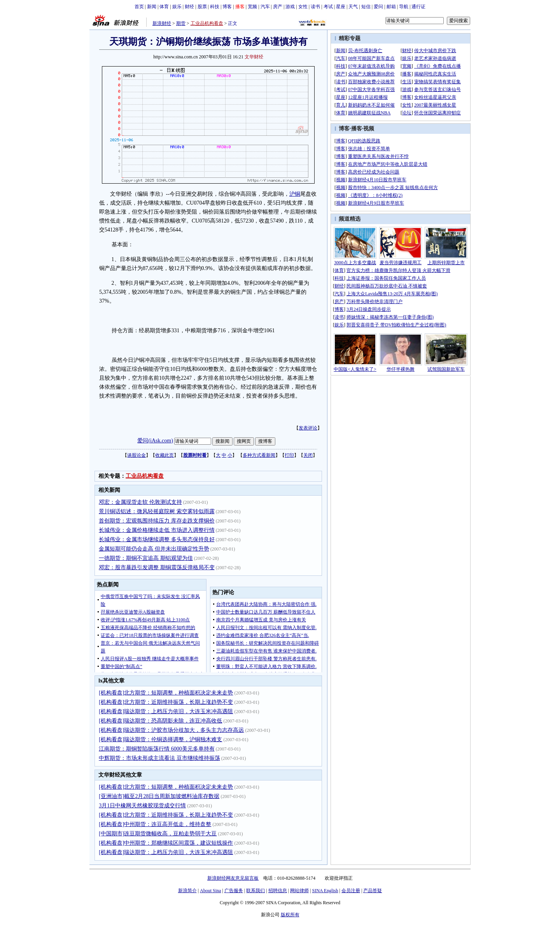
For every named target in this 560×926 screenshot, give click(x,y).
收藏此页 (164, 455)
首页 (139, 7)
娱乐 (177, 7)
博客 (227, 7)
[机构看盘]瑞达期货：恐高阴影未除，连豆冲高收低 (160, 721)
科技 (215, 7)
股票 (202, 7)
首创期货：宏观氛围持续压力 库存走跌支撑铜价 (157, 521)
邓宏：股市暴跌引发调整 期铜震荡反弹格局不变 (157, 567)
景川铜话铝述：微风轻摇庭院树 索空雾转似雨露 (157, 511)
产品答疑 (373, 891)
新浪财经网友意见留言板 (233, 878)
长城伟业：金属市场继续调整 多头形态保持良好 (157, 539)
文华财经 (254, 57)
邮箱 (391, 7)
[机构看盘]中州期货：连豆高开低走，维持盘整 (155, 824)
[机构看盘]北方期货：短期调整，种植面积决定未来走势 (166, 693)
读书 (315, 7)
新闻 (152, 7)
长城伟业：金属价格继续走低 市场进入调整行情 (157, 530)
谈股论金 (136, 455)
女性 (303, 7)
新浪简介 (187, 891)
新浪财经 (162, 23)
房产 (278, 7)
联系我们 (255, 891)
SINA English (325, 891)
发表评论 (308, 428)
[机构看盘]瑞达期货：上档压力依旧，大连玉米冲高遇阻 (166, 711)
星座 (341, 7)
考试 (328, 7)
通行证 (418, 7)
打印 (289, 455)
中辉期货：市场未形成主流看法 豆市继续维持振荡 (159, 758)
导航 (404, 7)
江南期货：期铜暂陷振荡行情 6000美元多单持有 (157, 749)
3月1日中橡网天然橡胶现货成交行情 (142, 806)
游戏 (290, 7)
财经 (189, 7)
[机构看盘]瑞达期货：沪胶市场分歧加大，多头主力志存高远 (171, 730)
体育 (164, 7)
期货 (181, 23)
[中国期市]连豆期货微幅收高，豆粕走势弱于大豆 (158, 834)
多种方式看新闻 (259, 455)
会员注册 (351, 891)
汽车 (265, 7)
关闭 (308, 455)
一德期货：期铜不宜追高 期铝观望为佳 (146, 558)
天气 (353, 7)
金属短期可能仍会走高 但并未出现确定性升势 (154, 549)
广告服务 (234, 891)
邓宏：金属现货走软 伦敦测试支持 (140, 502)
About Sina (210, 891)
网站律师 (299, 891)
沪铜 (295, 194)
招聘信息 (278, 891)
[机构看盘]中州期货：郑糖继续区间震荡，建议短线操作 (166, 843)
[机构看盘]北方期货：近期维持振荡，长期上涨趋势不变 (166, 702)
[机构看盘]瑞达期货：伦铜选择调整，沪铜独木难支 (160, 739)
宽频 (252, 7)
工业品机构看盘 (207, 23)
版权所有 (290, 915)
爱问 (378, 7)
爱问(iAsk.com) (155, 441)
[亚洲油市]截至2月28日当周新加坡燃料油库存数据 (159, 796)
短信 (366, 7)
